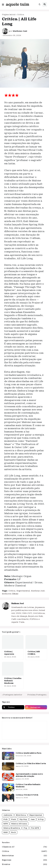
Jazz (33, 819)
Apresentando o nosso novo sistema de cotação (29, 775)
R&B (6, 832)
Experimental (23, 591)
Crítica (21, 15)
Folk (6, 819)
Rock (13, 832)
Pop (25, 828)
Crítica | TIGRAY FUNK (27, 795)
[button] (3, 4)
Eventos (24, 864)
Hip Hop (23, 819)
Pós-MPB (35, 828)
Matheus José (38, 591)
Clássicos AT (24, 847)
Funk (14, 819)
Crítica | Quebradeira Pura (28, 753)
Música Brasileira (12, 828)
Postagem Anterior (13, 695)
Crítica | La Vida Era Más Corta (31, 763)
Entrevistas (24, 856)
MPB (6, 824)
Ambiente (8, 815)
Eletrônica (21, 815)
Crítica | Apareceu (9, 653)
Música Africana (19, 824)
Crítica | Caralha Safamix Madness (13, 681)
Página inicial (9, 15)
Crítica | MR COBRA (34, 653)
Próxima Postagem (37, 695)
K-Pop (41, 819)
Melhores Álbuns (10, 594)
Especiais (24, 860)
